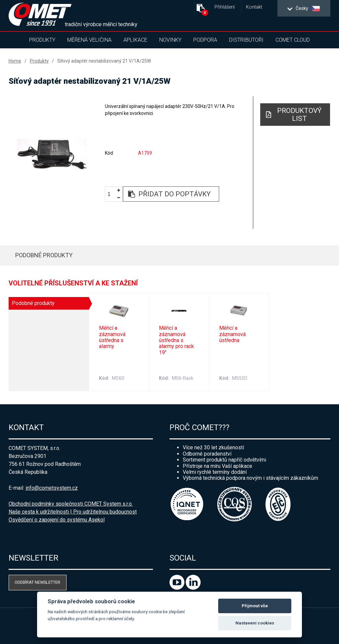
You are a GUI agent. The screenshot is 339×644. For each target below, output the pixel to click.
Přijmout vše (255, 606)
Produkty (42, 40)
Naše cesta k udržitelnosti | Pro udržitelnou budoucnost (73, 512)
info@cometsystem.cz (52, 488)
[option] (52, 154)
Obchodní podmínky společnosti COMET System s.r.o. (71, 504)
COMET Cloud (293, 40)
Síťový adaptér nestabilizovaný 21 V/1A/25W (104, 61)
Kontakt (254, 7)
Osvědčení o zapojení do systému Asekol (57, 520)
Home (15, 61)
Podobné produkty (44, 255)
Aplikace (135, 40)
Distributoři (246, 40)
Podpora (205, 40)
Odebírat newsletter (37, 582)
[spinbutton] (112, 195)
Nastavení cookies (255, 623)
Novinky (170, 40)
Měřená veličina (89, 40)
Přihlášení (225, 7)
